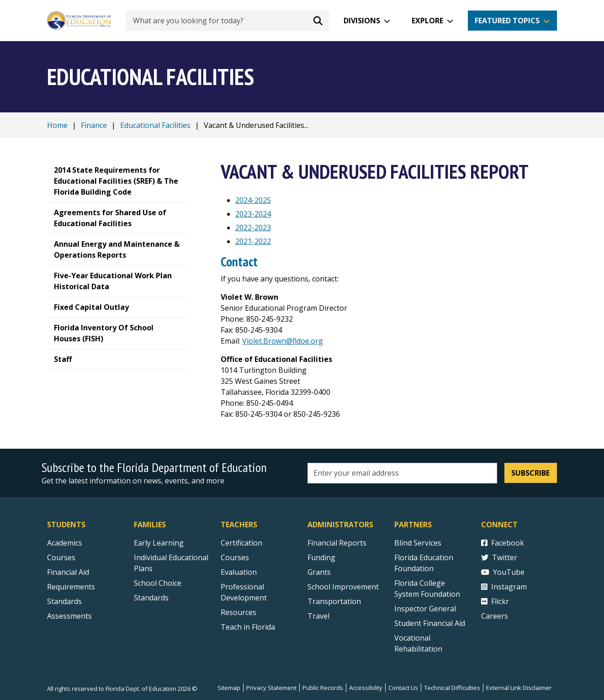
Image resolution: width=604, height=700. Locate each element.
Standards (151, 598)
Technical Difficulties (452, 688)
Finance (94, 125)
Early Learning (159, 543)
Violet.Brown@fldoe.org (283, 341)
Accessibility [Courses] (366, 688)
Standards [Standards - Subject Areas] (64, 601)
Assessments (69, 616)
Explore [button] (427, 21)
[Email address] (402, 473)
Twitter (499, 557)
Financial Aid (68, 572)
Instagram (504, 587)
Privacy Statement (271, 688)
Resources (238, 612)
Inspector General (425, 609)
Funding (321, 557)
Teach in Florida (248, 627)
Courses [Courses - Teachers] (235, 557)
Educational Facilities (155, 125)
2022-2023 (253, 228)
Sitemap (229, 688)
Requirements (71, 587)
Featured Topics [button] (507, 21)
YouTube (503, 572)
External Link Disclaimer (519, 688)
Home (57, 125)
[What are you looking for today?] (227, 21)
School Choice (158, 583)
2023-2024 (253, 214)
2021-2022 (253, 241)
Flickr (495, 601)
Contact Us (403, 688)
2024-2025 (253, 200)
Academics (65, 543)
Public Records (323, 688)
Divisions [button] (362, 21)
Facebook (503, 543)
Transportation (334, 601)
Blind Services (418, 543)
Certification (241, 543)
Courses (61, 557)
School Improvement (343, 587)
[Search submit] (318, 21)
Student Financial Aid (430, 623)
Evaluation (239, 572)
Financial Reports (337, 543)
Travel (318, 616)
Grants (319, 572)
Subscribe (530, 473)
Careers (495, 616)
